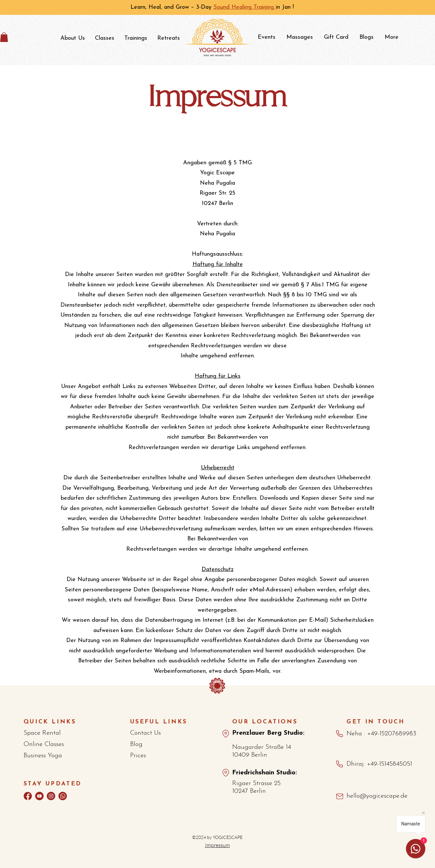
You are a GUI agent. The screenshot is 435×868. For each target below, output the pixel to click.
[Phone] (339, 734)
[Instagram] (51, 796)
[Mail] (340, 797)
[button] (72, 38)
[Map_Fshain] (226, 773)
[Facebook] (28, 796)
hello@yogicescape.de (377, 796)
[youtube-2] (39, 796)
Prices (138, 756)
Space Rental (42, 733)
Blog (136, 744)
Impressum (217, 845)
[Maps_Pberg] (226, 734)
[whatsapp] (63, 796)
